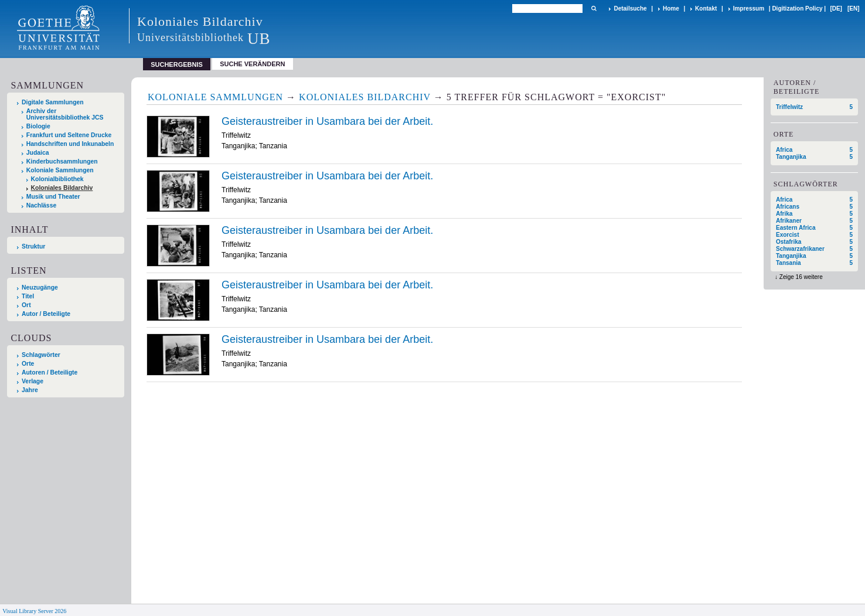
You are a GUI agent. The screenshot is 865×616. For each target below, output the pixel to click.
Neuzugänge (40, 287)
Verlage (33, 381)
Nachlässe (41, 205)
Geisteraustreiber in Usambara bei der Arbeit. (327, 121)
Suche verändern (252, 64)
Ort (26, 305)
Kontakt (706, 8)
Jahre (30, 390)
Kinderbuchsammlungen (62, 161)
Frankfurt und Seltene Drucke (69, 135)
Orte (28, 364)
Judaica (38, 153)
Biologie (38, 126)
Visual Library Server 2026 (34, 611)
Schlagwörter (41, 355)
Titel (28, 296)
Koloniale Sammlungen (60, 170)
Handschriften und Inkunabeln (70, 144)
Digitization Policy (797, 8)
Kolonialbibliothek (57, 179)
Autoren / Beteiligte (50, 372)
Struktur (33, 246)
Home (671, 8)
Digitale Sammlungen (53, 102)
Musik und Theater (53, 197)
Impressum (749, 8)
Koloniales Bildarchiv (62, 188)
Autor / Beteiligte (46, 314)
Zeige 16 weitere (801, 277)
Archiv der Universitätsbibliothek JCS (65, 114)
